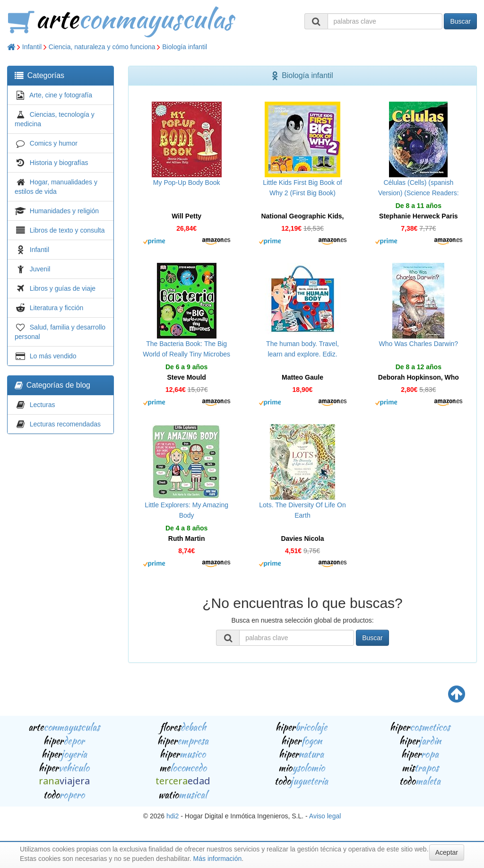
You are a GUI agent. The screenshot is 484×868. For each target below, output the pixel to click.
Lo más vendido (53, 356)
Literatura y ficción (57, 308)
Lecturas (43, 405)
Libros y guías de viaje (63, 288)
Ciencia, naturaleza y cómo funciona (102, 47)
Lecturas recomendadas (65, 424)
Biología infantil (185, 47)
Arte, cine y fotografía (61, 95)
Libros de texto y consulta (67, 230)
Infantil (32, 47)
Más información (218, 859)
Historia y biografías (59, 163)
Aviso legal (325, 816)
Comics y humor (54, 143)
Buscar (460, 21)
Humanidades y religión (64, 211)
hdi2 (173, 816)
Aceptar (447, 852)
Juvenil (40, 269)
